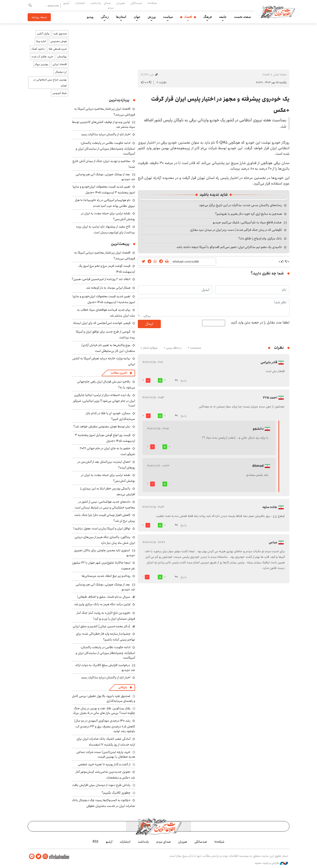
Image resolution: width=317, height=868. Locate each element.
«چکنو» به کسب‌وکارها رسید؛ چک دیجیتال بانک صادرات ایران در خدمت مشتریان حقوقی (104, 803)
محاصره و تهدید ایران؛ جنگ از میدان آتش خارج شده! (104, 164)
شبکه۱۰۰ (152, 3)
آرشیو (66, 3)
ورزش (152, 17)
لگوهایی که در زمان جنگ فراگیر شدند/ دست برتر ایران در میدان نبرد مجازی (236, 230)
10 (143, 416)
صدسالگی (136, 3)
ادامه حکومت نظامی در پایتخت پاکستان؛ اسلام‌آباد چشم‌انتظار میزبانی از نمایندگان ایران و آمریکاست (105, 148)
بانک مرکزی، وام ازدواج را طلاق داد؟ (260, 238)
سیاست (168, 17)
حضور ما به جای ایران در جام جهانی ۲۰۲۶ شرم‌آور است (107, 451)
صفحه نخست (242, 17)
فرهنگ (207, 17)
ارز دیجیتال (61, 72)
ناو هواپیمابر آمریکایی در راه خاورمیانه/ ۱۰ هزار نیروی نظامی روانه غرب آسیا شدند (105, 203)
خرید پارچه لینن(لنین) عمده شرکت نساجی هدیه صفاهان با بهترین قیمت (106, 754)
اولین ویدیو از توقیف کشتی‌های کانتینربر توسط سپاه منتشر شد (104, 124)
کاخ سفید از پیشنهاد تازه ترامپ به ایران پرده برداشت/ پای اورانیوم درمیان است (106, 229)
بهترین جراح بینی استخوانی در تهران (50, 83)
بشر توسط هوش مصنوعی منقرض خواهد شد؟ (102, 426)
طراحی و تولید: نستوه (271, 863)
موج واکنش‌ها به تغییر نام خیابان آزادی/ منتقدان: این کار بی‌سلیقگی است (108, 348)
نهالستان (62, 57)
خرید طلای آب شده (42, 57)
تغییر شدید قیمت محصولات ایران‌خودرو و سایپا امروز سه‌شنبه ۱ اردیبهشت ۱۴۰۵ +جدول (104, 299)
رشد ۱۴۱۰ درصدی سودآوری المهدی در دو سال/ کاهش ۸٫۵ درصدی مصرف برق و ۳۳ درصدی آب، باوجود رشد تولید (105, 726)
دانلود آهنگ (38, 49)
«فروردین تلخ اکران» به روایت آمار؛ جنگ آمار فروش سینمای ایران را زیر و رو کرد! (106, 616)
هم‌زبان (121, 3)
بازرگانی (123, 687)
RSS (95, 842)
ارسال (149, 324)
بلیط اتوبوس (60, 93)
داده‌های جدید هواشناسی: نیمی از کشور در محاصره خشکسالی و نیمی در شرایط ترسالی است (105, 505)
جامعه (223, 17)
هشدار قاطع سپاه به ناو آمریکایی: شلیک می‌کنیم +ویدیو (247, 222)
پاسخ (184, 381)
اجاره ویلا (41, 41)
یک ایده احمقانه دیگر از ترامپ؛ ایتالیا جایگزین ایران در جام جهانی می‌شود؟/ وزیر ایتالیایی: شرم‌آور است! (104, 400)
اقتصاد (188, 17)
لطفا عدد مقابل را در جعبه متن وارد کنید (260, 323)
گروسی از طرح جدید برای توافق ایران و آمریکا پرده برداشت (105, 335)
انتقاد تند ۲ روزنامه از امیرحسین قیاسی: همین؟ (101, 279)
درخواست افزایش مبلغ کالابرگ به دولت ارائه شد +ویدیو (105, 667)
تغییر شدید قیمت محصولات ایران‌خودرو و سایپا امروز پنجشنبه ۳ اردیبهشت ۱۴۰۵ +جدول (104, 190)
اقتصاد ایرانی (60, 64)
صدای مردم (109, 5)
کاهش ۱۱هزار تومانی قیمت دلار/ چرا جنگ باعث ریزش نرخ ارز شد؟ (105, 518)
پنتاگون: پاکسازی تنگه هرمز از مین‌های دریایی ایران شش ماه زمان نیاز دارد (105, 540)
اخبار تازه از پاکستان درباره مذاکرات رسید (106, 134)
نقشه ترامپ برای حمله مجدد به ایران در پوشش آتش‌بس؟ (108, 216)
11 (165, 416)
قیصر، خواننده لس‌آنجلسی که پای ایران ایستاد (102, 323)
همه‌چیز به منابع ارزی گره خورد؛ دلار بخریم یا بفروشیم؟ (249, 214)
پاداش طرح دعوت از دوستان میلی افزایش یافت (101, 785)
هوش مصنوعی (59, 41)
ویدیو (90, 17)
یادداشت (96, 3)
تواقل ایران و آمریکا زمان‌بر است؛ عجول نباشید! (102, 528)
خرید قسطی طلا (58, 49)
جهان (137, 17)
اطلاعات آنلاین (278, 12)
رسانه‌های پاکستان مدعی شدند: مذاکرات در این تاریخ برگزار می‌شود (241, 205)
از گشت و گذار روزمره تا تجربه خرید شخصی (104, 764)
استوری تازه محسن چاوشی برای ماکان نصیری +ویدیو (105, 553)
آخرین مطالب (119, 373)
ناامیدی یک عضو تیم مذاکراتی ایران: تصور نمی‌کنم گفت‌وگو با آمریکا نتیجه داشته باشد (229, 247)
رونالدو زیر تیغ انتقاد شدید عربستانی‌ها (106, 576)
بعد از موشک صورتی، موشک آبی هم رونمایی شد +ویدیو (105, 177)
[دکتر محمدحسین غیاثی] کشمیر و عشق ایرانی (101, 626)
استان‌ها (121, 17)
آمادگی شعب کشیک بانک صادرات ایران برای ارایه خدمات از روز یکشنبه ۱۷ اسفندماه (106, 742)
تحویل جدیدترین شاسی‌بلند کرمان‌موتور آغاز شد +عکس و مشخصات (105, 775)
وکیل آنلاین (43, 34)
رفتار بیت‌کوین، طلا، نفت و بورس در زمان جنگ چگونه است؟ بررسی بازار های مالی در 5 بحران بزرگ (104, 711)
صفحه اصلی (280, 74)
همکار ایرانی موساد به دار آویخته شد (108, 288)
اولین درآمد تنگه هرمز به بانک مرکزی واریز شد (102, 604)
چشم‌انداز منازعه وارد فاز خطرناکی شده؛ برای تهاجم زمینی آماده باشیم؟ (105, 637)
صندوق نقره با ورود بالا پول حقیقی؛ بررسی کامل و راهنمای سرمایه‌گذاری (104, 698)
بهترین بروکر (41, 64)
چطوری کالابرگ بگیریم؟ (116, 793)
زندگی (105, 17)
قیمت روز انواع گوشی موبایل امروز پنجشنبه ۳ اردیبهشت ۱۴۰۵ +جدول (105, 438)
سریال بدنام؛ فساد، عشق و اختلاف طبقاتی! (104, 597)
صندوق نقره (60, 34)
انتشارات (80, 3)
